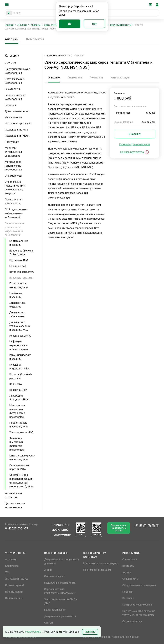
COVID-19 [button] (10, 63)
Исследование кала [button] (17, 130)
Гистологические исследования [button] (15, 97)
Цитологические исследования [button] (15, 505)
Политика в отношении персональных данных (111, 637)
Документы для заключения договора (62, 561)
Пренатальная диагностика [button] (14, 201)
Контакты (128, 566)
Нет (94, 24)
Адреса (127, 572)
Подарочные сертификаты (60, 583)
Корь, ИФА (16, 384)
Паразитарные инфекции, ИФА (19, 425)
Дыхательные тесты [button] (17, 111)
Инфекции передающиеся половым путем (19, 345)
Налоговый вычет (55, 610)
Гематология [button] (13, 89)
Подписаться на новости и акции (119, 528)
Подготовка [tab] (75, 78)
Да (70, 24)
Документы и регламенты (60, 616)
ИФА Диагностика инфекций (20, 357)
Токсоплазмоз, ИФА (21, 432)
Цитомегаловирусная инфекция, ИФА (22, 458)
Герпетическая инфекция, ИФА (19, 285)
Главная (9, 25)
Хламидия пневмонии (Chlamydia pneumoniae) (17, 444)
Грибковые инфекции (16, 295)
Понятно (90, 632)
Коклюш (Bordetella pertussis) (21, 376)
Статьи (49, 623)
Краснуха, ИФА (18, 390)
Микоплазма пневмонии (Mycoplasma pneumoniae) (17, 411)
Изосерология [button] (13, 117)
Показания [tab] (96, 78)
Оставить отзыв (132, 621)
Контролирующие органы (138, 605)
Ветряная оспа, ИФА (21, 272)
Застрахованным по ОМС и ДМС (61, 601)
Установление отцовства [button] (13, 495)
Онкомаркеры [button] (13, 176)
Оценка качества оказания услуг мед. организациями (139, 613)
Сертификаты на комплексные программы (60, 591)
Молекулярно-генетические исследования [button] (13, 166)
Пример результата (132, 152)
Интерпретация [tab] (120, 78)
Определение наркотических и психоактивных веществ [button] (15, 188)
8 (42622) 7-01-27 (17, 528)
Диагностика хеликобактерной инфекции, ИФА (20, 326)
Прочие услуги (14, 592)
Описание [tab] (54, 78)
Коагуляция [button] (12, 142)
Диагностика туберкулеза (17, 314)
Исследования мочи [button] (17, 136)
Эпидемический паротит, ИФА (19, 467)
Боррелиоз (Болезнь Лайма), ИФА (22, 253)
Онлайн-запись (14, 598)
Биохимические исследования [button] (14, 81)
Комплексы (35, 39)
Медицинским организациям (101, 563)
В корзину (135, 134)
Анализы (22, 25)
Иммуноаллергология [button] (18, 123)
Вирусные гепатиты (121, 25)
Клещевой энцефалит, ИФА (19, 367)
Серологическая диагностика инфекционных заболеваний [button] (15, 229)
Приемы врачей (15, 585)
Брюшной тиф (18, 266)
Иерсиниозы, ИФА (20, 336)
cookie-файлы (33, 632)
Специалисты (130, 579)
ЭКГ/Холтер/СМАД (17, 579)
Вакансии (128, 598)
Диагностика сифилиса (17, 305)
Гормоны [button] (10, 105)
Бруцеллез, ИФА (19, 260)
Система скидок (54, 576)
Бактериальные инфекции (19, 243)
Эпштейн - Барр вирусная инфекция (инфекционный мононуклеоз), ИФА (21, 481)
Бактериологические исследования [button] (17, 71)
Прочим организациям (97, 570)
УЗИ (8, 572)
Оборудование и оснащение (139, 585)
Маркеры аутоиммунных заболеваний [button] (14, 152)
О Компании (130, 559)
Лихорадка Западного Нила (19, 398)
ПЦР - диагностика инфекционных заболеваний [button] (16, 213)
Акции (48, 570)
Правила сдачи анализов (135, 144)
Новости (127, 592)
